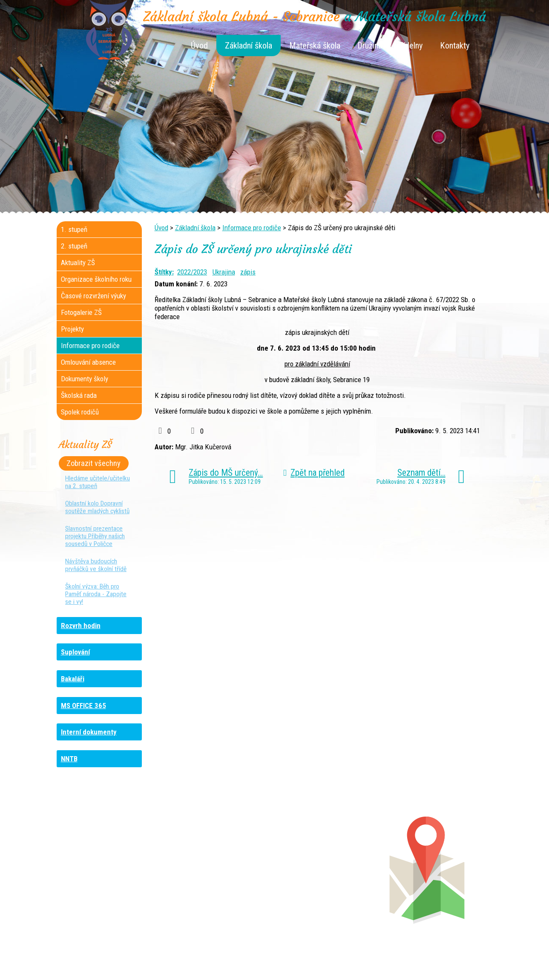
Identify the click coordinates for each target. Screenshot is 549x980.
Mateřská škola (315, 46)
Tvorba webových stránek (264, 968)
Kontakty (455, 46)
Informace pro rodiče (252, 228)
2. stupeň (74, 246)
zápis (248, 272)
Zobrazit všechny (93, 463)
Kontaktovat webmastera (311, 960)
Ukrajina (224, 272)
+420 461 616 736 (218, 868)
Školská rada (79, 395)
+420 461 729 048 (112, 876)
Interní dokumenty (89, 732)
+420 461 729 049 (106, 893)
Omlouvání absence (88, 362)
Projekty (72, 329)
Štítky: (164, 272)
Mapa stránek (368, 960)
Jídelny (411, 46)
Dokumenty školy (85, 379)
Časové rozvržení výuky (93, 296)
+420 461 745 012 (329, 868)
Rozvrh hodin (81, 626)
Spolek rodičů (80, 412)
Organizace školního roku (96, 279)
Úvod (199, 46)
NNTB (69, 759)
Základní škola (249, 46)
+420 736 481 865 (103, 868)
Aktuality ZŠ (78, 263)
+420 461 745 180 (332, 859)
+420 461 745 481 (114, 885)
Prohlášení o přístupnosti (425, 960)
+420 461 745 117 (223, 859)
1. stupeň (74, 229)
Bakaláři (73, 679)
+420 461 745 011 (324, 885)
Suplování (75, 652)
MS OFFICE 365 (83, 706)
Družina (370, 46)
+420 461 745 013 (331, 876)
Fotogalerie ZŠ (81, 312)
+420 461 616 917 (215, 876)
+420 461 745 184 (114, 859)
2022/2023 (192, 272)
